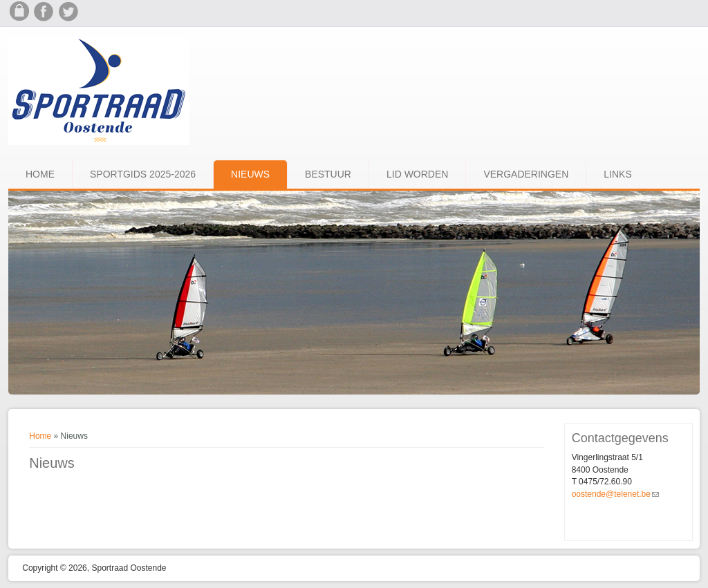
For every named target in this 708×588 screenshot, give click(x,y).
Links (617, 174)
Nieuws (250, 174)
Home (40, 174)
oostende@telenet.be (615, 494)
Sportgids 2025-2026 (143, 174)
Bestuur (328, 174)
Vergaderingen (526, 174)
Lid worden (417, 174)
